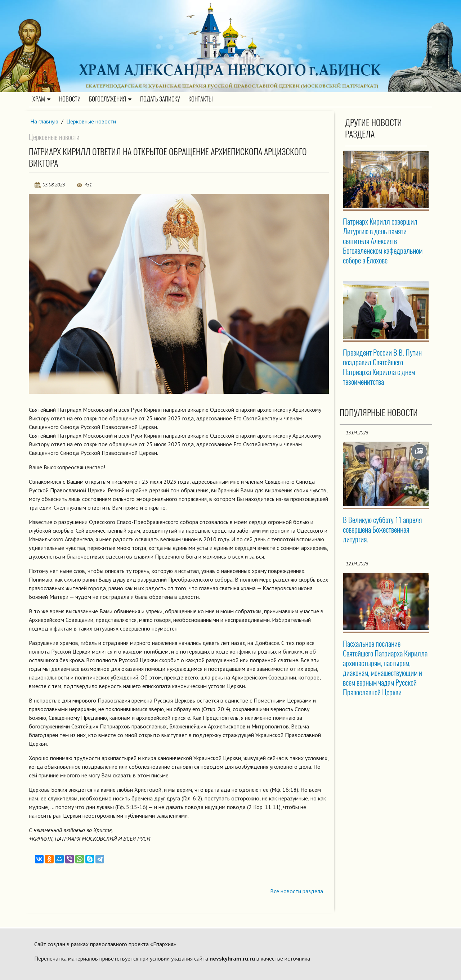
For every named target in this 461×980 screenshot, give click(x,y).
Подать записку (160, 99)
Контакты (201, 99)
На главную (44, 121)
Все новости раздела (297, 891)
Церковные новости (91, 121)
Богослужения (110, 99)
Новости (70, 99)
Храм (42, 99)
